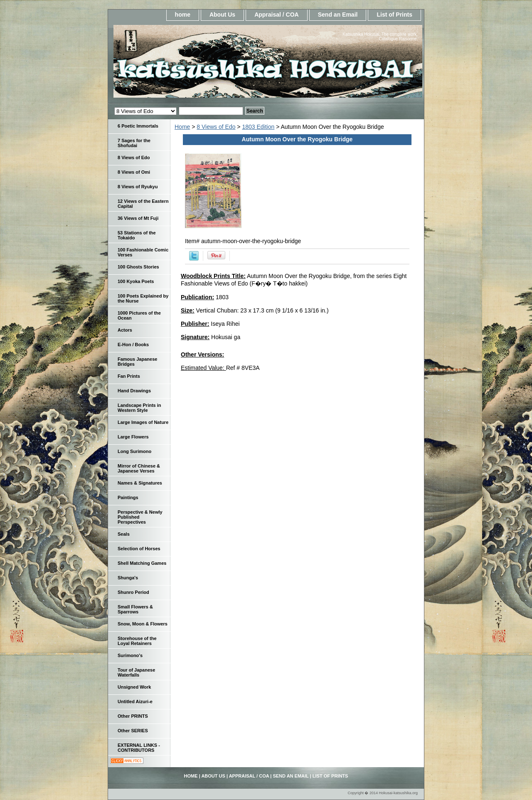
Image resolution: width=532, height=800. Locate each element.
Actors (125, 330)
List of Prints (394, 15)
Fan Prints (129, 376)
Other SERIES (133, 731)
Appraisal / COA (277, 15)
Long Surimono (134, 451)
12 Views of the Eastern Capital (143, 204)
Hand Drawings (134, 391)
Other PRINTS (133, 716)
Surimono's (130, 655)
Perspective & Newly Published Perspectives (140, 517)
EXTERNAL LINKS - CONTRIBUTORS (139, 748)
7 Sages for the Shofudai (134, 143)
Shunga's (128, 578)
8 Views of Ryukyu (138, 187)
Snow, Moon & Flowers (143, 624)
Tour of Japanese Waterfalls (136, 672)
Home (182, 127)
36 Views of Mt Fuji (138, 218)
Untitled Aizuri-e (135, 702)
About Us (222, 15)
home (183, 15)
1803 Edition (258, 127)
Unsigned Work (134, 687)
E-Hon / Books (133, 345)
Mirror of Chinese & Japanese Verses (139, 468)
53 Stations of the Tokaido (137, 235)
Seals (124, 534)
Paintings (128, 497)
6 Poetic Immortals (138, 126)
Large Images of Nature (143, 422)
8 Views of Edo (216, 127)
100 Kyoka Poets (136, 281)
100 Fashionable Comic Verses (143, 252)
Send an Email (338, 15)
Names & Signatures (140, 483)
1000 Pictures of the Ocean (139, 315)
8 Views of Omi (134, 172)
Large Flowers (133, 437)
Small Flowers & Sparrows (135, 609)
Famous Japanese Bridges (137, 362)
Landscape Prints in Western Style (139, 408)
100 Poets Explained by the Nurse (143, 298)
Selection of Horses (139, 549)
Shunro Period (133, 592)
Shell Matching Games (142, 563)
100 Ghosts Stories (138, 267)
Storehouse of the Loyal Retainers (137, 641)
